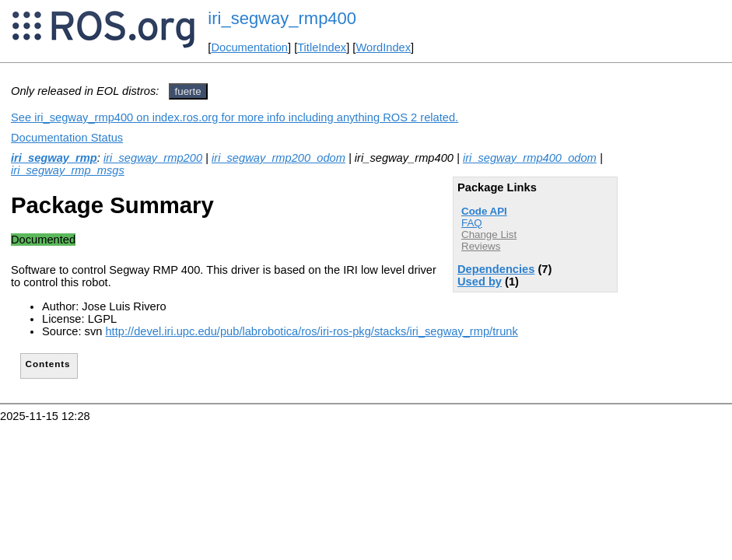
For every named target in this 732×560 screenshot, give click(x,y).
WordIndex (383, 47)
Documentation (249, 47)
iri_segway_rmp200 (153, 158)
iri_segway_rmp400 (282, 18)
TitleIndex (322, 47)
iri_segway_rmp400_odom (530, 158)
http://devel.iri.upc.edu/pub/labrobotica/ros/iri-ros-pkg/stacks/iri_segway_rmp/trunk (311, 331)
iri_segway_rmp (54, 158)
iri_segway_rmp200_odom (278, 158)
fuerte (188, 91)
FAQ (472, 223)
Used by (480, 282)
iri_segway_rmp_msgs (68, 170)
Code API (484, 211)
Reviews (481, 246)
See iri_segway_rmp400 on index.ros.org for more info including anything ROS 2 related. (235, 117)
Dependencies (496, 269)
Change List (489, 234)
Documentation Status (67, 138)
